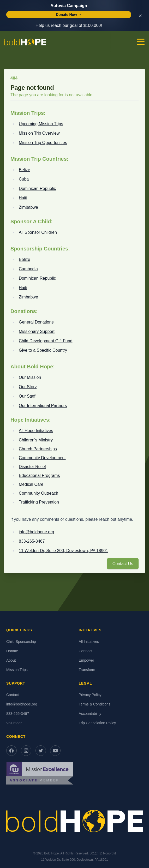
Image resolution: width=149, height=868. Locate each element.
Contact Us (123, 564)
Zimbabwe (28, 207)
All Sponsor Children (38, 232)
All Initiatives (89, 642)
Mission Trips (17, 670)
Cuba (24, 179)
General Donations (36, 322)
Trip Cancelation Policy (97, 723)
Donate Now (69, 15)
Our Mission (30, 377)
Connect (86, 651)
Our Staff (27, 396)
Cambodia (28, 269)
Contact (13, 695)
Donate (12, 651)
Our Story (28, 387)
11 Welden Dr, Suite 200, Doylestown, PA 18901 (63, 551)
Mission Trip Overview (39, 133)
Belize (25, 170)
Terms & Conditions (95, 704)
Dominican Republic (37, 188)
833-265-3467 (32, 541)
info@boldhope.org (36, 532)
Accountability (90, 714)
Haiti (23, 198)
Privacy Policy (90, 695)
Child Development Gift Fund (46, 341)
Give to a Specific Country (43, 350)
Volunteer (14, 723)
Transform (87, 670)
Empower (87, 660)
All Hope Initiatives (36, 431)
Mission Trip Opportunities (43, 143)
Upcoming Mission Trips (41, 124)
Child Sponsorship (21, 642)
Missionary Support (37, 331)
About (11, 660)
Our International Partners (43, 406)
